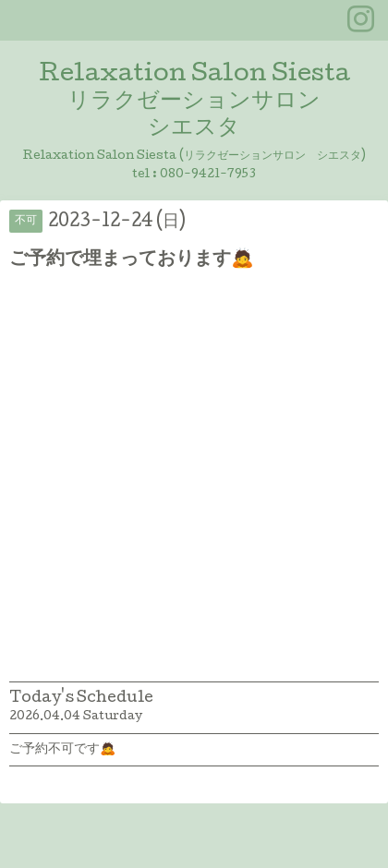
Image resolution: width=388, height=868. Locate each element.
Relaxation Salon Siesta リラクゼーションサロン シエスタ (194, 102)
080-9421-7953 (208, 175)
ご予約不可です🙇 (62, 750)
